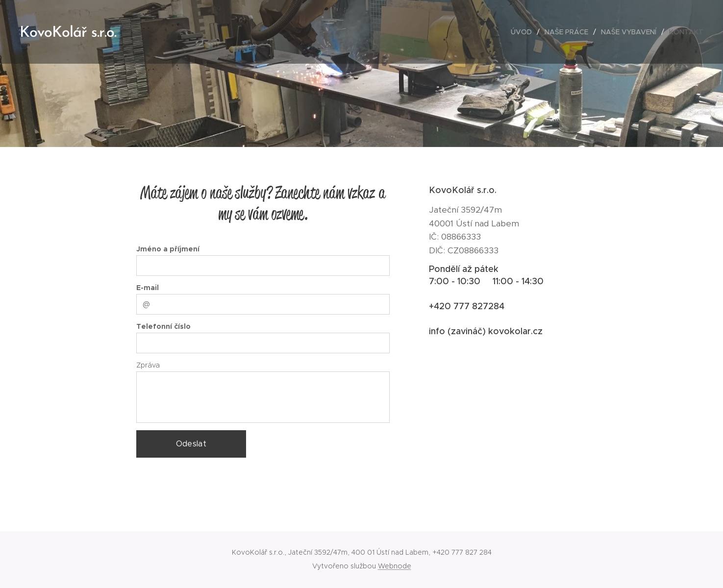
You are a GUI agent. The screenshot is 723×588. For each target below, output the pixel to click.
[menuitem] (524, 32)
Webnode (395, 566)
